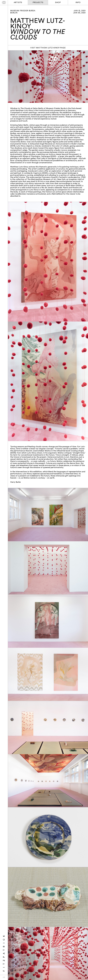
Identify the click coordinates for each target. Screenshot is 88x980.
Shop (58, 3)
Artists (18, 3)
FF (4, 978)
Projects (38, 3)
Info (78, 3)
